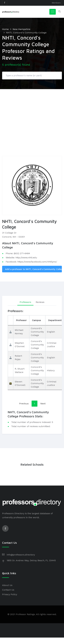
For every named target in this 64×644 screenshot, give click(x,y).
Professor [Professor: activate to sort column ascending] (21, 320)
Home (5, 29)
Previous (24, 404)
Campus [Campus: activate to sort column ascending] (36, 320)
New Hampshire (21, 29)
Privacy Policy (10, 594)
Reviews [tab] (40, 302)
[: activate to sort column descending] (11, 320)
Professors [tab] (25, 302)
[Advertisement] (27, 117)
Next (43, 404)
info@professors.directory (21, 555)
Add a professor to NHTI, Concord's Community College (33, 269)
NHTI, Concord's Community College (26, 33)
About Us (7, 585)
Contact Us (8, 590)
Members (56, 3)
